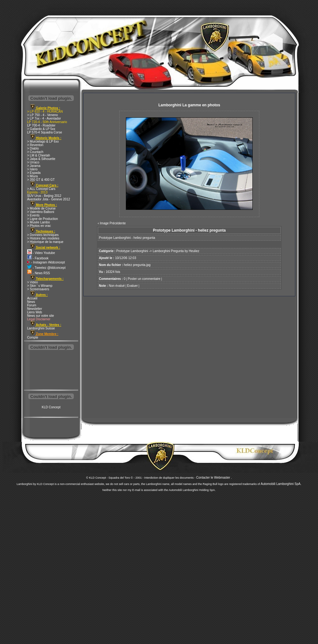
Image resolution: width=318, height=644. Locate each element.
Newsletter (35, 309)
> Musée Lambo (38, 222)
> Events (33, 215)
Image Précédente (113, 223)
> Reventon (35, 145)
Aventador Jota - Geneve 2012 (49, 199)
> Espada (34, 173)
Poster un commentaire (144, 279)
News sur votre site (41, 316)
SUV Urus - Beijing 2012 (44, 196)
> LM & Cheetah (39, 155)
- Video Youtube (41, 253)
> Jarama (34, 166)
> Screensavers (38, 289)
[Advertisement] (51, 370)
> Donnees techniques (43, 235)
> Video (32, 282)
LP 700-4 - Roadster (41, 125)
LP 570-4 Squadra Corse (44, 132)
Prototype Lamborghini (132, 251)
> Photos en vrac (39, 226)
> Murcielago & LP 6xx (43, 142)
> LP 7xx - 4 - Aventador (44, 118)
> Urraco (33, 162)
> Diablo (33, 148)
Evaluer (132, 286)
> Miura (32, 176)
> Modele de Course (41, 208)
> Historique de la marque (45, 242)
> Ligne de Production (43, 219)
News (31, 302)
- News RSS (38, 273)
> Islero (32, 169)
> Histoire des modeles (43, 238)
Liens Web (35, 312)
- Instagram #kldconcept (46, 262)
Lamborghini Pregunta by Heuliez (176, 251)
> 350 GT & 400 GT (41, 180)
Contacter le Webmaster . (214, 478)
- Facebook (38, 258)
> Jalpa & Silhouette (41, 159)
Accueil (32, 298)
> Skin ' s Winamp (40, 286)
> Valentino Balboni (41, 212)
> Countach (35, 152)
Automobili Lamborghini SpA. (281, 484)
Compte (33, 337)
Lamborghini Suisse (41, 328)
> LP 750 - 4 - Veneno (42, 115)
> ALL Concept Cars (41, 189)
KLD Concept (51, 407)
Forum (32, 305)
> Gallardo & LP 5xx (41, 129)
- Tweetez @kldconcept (46, 268)
